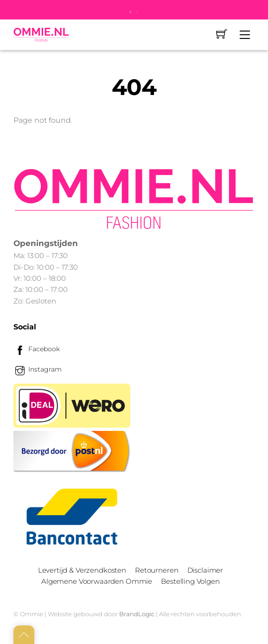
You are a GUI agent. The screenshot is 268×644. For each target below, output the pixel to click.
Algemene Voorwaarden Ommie (97, 581)
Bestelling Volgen (190, 581)
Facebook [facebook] (37, 349)
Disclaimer (205, 570)
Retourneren (156, 570)
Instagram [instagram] (38, 369)
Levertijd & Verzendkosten (82, 570)
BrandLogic (137, 614)
